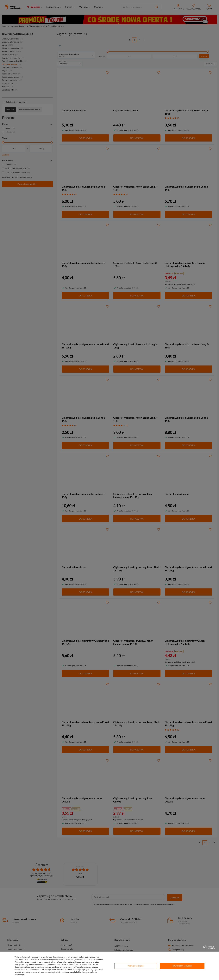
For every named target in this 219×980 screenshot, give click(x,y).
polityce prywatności (90, 962)
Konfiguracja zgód (136, 966)
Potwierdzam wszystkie (182, 966)
